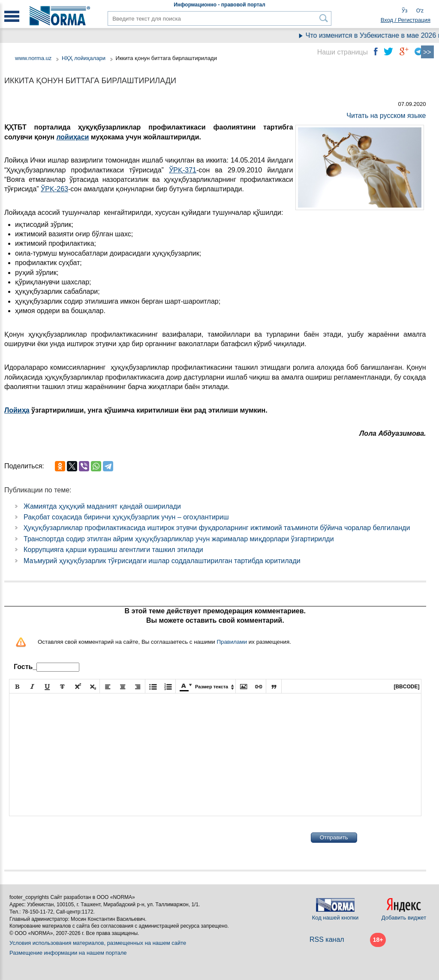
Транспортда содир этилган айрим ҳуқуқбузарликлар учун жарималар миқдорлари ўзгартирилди (179, 539)
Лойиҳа (17, 410)
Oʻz (420, 11)
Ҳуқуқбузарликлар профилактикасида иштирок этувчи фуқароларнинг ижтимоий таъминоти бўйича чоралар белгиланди (217, 528)
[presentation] (74, 838)
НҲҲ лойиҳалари (84, 58)
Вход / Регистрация (406, 20)
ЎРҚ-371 (183, 170)
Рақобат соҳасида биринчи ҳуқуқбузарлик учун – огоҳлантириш (126, 517)
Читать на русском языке (386, 116)
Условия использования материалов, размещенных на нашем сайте (98, 943)
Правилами (232, 642)
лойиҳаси (72, 137)
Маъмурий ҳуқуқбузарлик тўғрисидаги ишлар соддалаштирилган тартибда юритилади (162, 561)
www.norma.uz (33, 58)
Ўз (404, 11)
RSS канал (327, 939)
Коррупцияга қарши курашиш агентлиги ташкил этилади (113, 550)
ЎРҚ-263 (54, 189)
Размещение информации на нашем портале (68, 953)
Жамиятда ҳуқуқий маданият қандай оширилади (102, 506)
